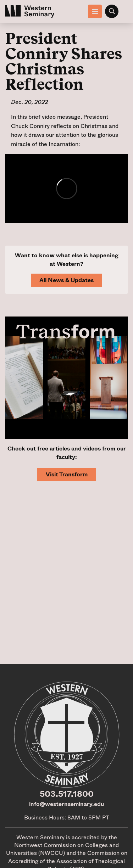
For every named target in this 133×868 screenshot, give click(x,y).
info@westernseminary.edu (66, 804)
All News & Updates (66, 280)
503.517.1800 (67, 794)
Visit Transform (67, 474)
